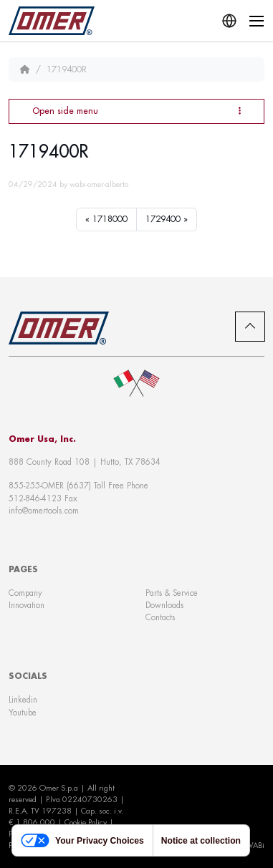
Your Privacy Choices (82, 840)
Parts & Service (172, 593)
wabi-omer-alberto (99, 184)
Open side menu (136, 111)
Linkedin (23, 700)
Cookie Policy (86, 822)
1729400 (163, 219)
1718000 (110, 219)
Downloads (164, 605)
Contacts (160, 617)
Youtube (23, 713)
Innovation (27, 605)
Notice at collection (201, 841)
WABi (255, 845)
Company (25, 593)
